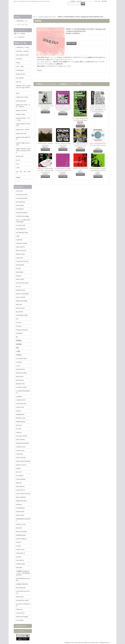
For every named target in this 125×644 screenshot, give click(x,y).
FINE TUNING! (21, 440)
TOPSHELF (19, 333)
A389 (18, 236)
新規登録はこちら (22, 21)
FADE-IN (19, 433)
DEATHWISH (20, 265)
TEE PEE (19, 326)
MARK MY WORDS (22, 617)
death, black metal (21, 101)
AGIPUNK (19, 240)
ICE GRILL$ (20, 476)
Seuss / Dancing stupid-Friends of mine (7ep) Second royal (98, 145)
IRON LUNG (20, 597)
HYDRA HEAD (21, 290)
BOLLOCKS (20, 377)
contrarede (19, 396)
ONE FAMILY (20, 205)
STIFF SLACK (20, 550)
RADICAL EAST (21, 524)
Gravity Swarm (20, 451)
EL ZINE (19, 429)
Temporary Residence (22, 330)
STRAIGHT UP (20, 553)
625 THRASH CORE (22, 233)
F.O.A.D (18, 287)
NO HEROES (20, 209)
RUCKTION (20, 312)
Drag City (19, 276)
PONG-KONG (20, 515)
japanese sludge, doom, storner (48, 17)
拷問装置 (19, 341)
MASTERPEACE (21, 229)
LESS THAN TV (21, 490)
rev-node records (21, 225)
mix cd (18, 160)
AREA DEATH (20, 247)
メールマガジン (20, 631)
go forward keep (21, 202)
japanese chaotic (21, 114)
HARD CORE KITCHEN (23, 461)
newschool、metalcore (23, 51)
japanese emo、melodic (23, 130)
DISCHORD (20, 272)
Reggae (18, 177)
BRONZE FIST (20, 384)
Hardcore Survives (21, 465)
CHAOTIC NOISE (21, 387)
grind (18, 93)
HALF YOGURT (21, 458)
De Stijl (18, 269)
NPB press (19, 505)
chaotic (18, 63)
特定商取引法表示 (21, 626)
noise (18, 164)
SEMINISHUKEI (21, 535)
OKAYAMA (20, 191)
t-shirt (18, 168)
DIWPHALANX (21, 418)
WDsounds (19, 568)
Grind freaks (20, 454)
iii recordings (20, 620)
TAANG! (19, 323)
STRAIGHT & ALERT (22, 600)
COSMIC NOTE (21, 400)
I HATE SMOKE (21, 479)
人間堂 (18, 351)
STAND (18, 546)
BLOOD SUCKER (21, 373)
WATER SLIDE (20, 564)
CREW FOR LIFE (21, 404)
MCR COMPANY (21, 497)
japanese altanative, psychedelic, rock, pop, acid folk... (23, 151)
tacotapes (19, 557)
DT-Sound (19, 425)
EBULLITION (20, 279)
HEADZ (18, 469)
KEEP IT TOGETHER (22, 294)
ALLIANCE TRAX (21, 359)
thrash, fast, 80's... (21, 74)
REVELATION (20, 308)
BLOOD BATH (20, 369)
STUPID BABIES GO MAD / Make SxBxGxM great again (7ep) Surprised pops (63, 108)
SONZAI (19, 542)
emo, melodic (20, 78)
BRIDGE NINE (20, 254)
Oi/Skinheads (20, 70)
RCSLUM (19, 528)
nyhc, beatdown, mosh (22, 55)
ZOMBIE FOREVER (22, 584)
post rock (19, 82)
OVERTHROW (20, 508)
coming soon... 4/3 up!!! (23, 47)
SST (17, 319)
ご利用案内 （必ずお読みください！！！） (80, 1)
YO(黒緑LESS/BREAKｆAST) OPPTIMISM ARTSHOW (23, 573)
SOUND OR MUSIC (22, 213)
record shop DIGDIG (22, 198)
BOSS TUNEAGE (21, 251)
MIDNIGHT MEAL (22, 501)
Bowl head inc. (20, 380)
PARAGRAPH (20, 512)
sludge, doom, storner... (23, 97)
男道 (17, 348)
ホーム (35, 17)
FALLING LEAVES (22, 436)
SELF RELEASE (21, 588)
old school (19, 59)
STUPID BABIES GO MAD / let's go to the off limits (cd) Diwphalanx (63, 170)
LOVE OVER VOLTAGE (23, 494)
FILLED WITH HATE (22, 283)
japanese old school (22, 110)
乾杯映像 (19, 344)
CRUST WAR (20, 407)
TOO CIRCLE (20, 560)
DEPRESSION (20, 415)
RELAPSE (19, 305)
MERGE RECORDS (22, 301)
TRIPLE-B (19, 609)
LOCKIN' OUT (20, 613)
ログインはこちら (22, 24)
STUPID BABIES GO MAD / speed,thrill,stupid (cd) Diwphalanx (98, 170)
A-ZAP (18, 366)
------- (18, 181)
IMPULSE (19, 483)
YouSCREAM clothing (22, 216)
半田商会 (19, 355)
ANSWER (19, 362)
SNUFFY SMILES (21, 539)
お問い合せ (97, 1)
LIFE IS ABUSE (21, 297)
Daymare (19, 411)
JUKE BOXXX (20, 487)
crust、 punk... (20, 66)
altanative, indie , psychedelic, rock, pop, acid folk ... (23, 88)
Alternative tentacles (22, 243)
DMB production (21, 422)
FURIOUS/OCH (21, 447)
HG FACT (19, 472)
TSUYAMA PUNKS (22, 195)
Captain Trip (20, 258)
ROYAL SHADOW (21, 532)
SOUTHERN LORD (22, 315)
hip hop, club (20, 156)
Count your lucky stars (22, 261)
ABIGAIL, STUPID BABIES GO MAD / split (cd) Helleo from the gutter (45, 170)
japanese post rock (21, 133)
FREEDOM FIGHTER (22, 443)
